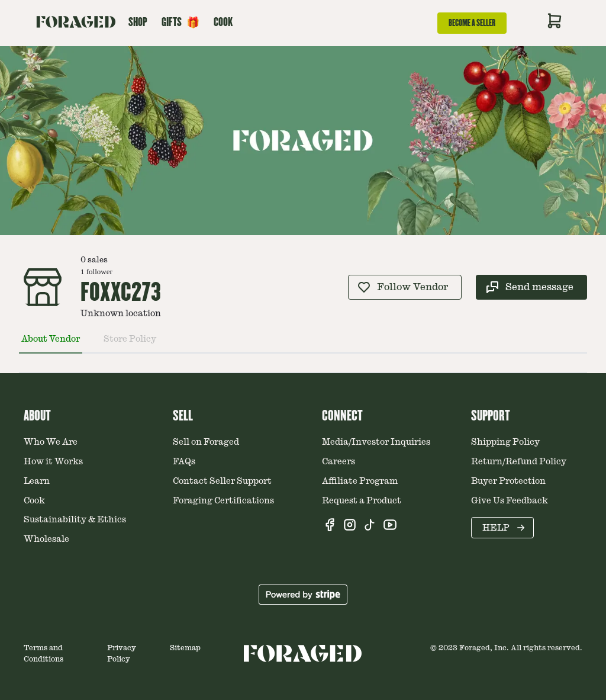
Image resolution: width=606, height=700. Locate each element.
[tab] (51, 344)
